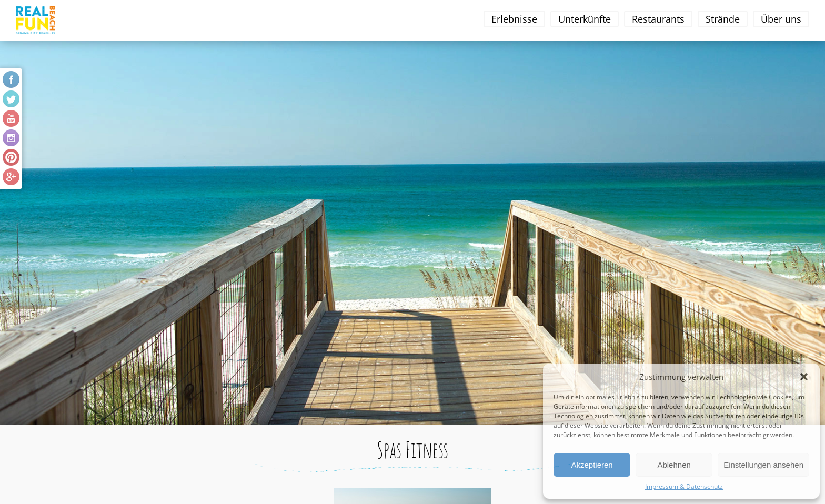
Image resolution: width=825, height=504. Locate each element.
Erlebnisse (514, 19)
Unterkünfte (585, 19)
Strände (723, 19)
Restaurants (658, 19)
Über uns (781, 19)
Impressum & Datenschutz (684, 486)
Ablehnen (674, 465)
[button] (804, 377)
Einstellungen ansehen (763, 465)
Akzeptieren (592, 465)
